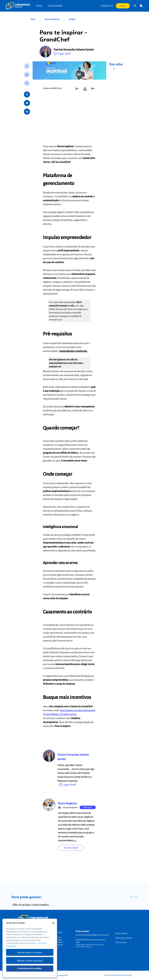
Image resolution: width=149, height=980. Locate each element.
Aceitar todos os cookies (30, 952)
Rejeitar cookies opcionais (30, 960)
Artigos (72, 19)
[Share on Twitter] (27, 103)
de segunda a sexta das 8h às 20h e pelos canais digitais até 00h (90, 946)
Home (39, 6)
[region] (30, 948)
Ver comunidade (71, 848)
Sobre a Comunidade (124, 938)
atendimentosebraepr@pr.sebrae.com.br (92, 935)
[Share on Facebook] (27, 94)
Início (36, 19)
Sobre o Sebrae (121, 934)
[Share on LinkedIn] (27, 112)
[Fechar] (53, 923)
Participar (88, 807)
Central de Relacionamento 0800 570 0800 (91, 941)
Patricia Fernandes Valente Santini (74, 50)
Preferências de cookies (30, 968)
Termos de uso (121, 943)
